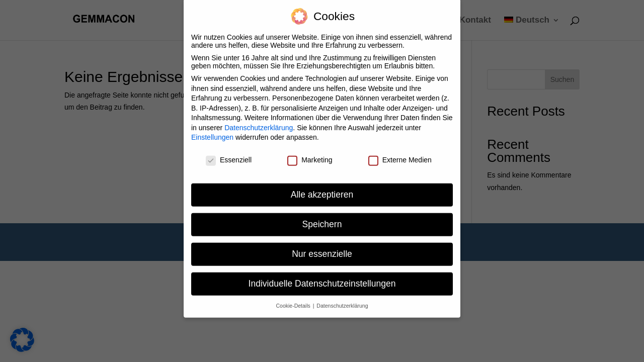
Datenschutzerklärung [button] (342, 300)
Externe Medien (400, 154)
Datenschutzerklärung (259, 122)
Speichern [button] (322, 219)
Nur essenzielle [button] (322, 248)
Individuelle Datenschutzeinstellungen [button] (322, 278)
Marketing (310, 154)
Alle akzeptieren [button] (322, 189)
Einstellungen (212, 132)
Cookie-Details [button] (294, 300)
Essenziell (229, 154)
